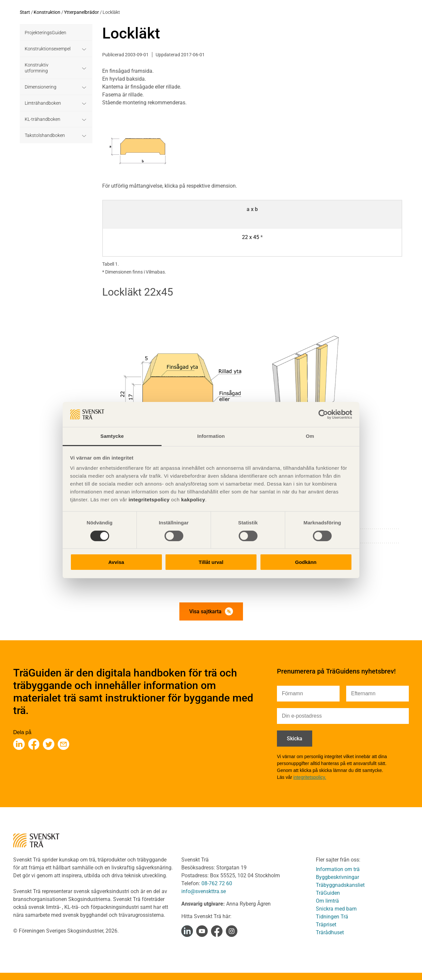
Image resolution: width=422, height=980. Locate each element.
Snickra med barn (336, 909)
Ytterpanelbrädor (81, 12)
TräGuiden (328, 893)
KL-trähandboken (43, 119)
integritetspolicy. (310, 777)
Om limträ (327, 901)
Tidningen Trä (332, 917)
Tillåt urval (211, 562)
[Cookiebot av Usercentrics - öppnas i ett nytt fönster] (323, 414)
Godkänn (306, 562)
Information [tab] (211, 436)
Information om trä (338, 869)
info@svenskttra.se (204, 891)
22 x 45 (251, 237)
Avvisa (116, 562)
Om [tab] (310, 436)
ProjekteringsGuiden (45, 33)
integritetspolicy (148, 500)
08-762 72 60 (217, 883)
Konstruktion (47, 12)
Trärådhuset (330, 932)
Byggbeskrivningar (337, 877)
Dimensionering (41, 87)
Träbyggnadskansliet (340, 885)
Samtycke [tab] (112, 436)
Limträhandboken (43, 103)
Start (25, 12)
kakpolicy (193, 500)
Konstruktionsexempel (48, 49)
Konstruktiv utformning (37, 68)
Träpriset (326, 925)
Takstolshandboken (45, 135)
